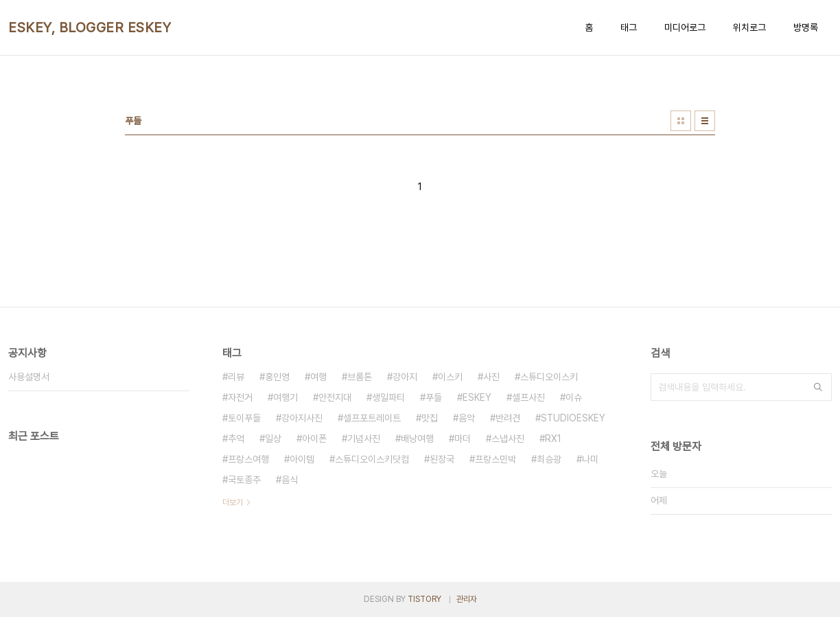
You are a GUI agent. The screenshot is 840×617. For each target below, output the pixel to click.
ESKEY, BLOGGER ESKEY (90, 27)
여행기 (285, 397)
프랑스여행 (248, 459)
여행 (318, 377)
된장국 (442, 459)
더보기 (233, 502)
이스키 (450, 377)
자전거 (240, 397)
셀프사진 (528, 397)
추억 (236, 439)
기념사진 (364, 439)
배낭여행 (417, 439)
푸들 (434, 397)
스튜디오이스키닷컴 (372, 459)
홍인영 (277, 377)
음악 (467, 418)
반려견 (508, 418)
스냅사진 (508, 439)
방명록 (806, 27)
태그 (629, 27)
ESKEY (477, 397)
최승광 (549, 459)
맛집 (430, 418)
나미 (590, 459)
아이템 (302, 459)
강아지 (405, 377)
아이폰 (314, 439)
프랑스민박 (495, 459)
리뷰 (236, 377)
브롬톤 (360, 377)
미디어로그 (685, 27)
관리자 (467, 599)
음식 (290, 480)
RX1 (553, 439)
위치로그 (749, 27)
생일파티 (388, 397)
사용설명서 (29, 377)
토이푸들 (244, 418)
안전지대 (335, 397)
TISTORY (424, 599)
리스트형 (705, 121)
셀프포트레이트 (372, 418)
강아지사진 (302, 418)
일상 (273, 439)
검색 (818, 387)
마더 (463, 439)
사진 (491, 377)
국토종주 (244, 480)
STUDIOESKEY (573, 418)
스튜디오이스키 (549, 377)
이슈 (574, 397)
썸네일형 (681, 121)
